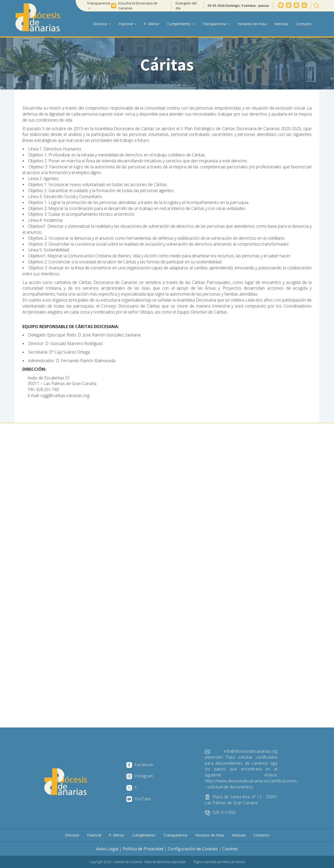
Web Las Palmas (234, 862)
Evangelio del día (186, 6)
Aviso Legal (107, 849)
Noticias (281, 24)
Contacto (304, 24)
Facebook (140, 765)
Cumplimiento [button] (181, 24)
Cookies (230, 849)
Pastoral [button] (127, 24)
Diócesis (72, 835)
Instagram (140, 776)
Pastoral (94, 835)
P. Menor (152, 24)
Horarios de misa (252, 24)
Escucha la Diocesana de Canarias (138, 6)
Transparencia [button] (99, 5)
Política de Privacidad (143, 849)
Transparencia (175, 835)
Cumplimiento (144, 835)
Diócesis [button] (102, 24)
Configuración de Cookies (193, 849)
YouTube (139, 799)
